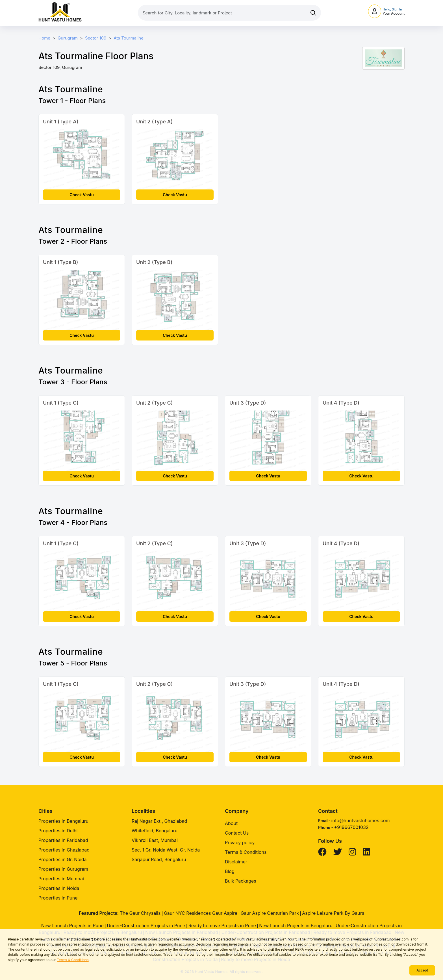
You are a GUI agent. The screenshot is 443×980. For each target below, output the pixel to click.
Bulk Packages (241, 881)
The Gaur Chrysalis (140, 913)
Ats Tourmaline (129, 38)
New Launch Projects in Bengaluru (296, 926)
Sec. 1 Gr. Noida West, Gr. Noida (166, 850)
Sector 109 (96, 38)
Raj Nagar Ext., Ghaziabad (159, 821)
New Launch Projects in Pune (72, 926)
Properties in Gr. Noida (63, 859)
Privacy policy (240, 843)
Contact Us (237, 833)
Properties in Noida (59, 888)
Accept (422, 970)
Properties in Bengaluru (63, 821)
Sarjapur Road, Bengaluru (159, 859)
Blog (230, 871)
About (231, 823)
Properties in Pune (58, 898)
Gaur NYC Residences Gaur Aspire (201, 913)
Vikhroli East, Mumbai (155, 840)
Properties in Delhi (58, 831)
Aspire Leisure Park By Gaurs (333, 913)
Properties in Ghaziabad (64, 850)
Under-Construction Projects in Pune (146, 926)
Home (44, 38)
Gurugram (68, 38)
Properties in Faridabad (63, 840)
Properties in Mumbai (61, 879)
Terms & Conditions (73, 960)
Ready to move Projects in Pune (222, 926)
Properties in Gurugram (63, 869)
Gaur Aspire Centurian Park (270, 913)
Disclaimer (236, 862)
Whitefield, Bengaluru (155, 831)
